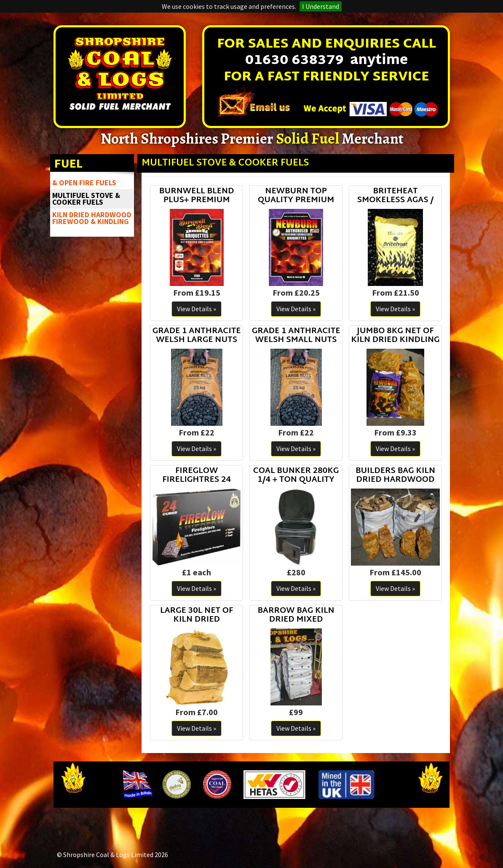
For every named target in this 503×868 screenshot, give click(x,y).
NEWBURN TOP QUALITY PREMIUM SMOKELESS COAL (296, 196)
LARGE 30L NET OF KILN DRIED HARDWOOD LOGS (197, 616)
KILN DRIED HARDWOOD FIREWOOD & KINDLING (92, 218)
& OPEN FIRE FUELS (84, 183)
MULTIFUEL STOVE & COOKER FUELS (86, 199)
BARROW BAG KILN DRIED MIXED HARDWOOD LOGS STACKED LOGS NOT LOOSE (296, 616)
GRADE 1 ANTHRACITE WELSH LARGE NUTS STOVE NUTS (197, 336)
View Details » (197, 309)
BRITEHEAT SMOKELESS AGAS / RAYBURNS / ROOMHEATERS (395, 196)
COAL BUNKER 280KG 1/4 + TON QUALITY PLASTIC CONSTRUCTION (296, 476)
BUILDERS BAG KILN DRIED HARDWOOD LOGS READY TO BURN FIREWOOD (395, 476)
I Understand (321, 6)
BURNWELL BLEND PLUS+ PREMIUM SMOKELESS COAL (197, 196)
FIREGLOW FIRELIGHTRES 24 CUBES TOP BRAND (197, 476)
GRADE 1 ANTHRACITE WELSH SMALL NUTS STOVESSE (296, 336)
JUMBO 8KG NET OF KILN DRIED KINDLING (395, 336)
